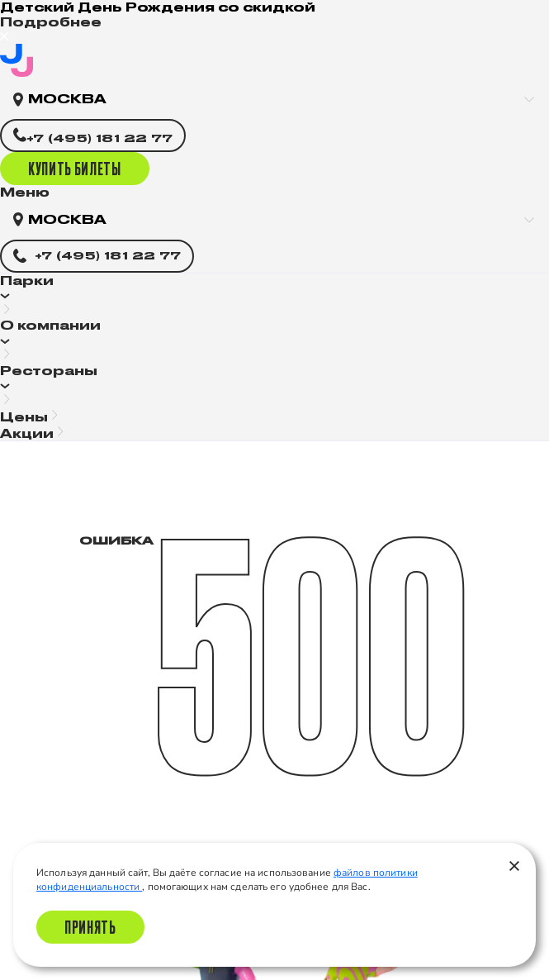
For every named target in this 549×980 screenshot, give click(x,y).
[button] (274, 296)
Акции (27, 433)
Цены (24, 417)
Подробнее (51, 22)
